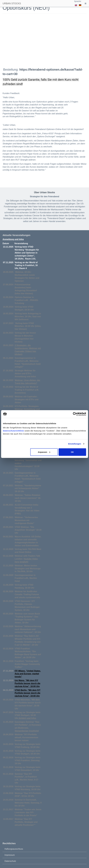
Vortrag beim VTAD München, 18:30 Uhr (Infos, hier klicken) (28, 326)
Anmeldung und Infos (13, 239)
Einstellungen (75, 444)
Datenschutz (10, 861)
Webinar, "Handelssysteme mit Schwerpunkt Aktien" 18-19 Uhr (28, 489)
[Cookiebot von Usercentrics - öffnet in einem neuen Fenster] (75, 414)
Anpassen (44, 452)
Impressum (10, 855)
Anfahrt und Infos (27, 718)
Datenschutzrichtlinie (13, 431)
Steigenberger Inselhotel (27, 731)
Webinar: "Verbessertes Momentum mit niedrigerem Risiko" (26, 520)
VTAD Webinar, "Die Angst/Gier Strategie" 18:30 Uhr (28, 530)
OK (72, 452)
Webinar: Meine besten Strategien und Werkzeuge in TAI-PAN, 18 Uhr (28, 569)
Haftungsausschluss (14, 849)
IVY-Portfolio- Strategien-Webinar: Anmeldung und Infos (27, 409)
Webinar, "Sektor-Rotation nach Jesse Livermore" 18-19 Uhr (28, 498)
